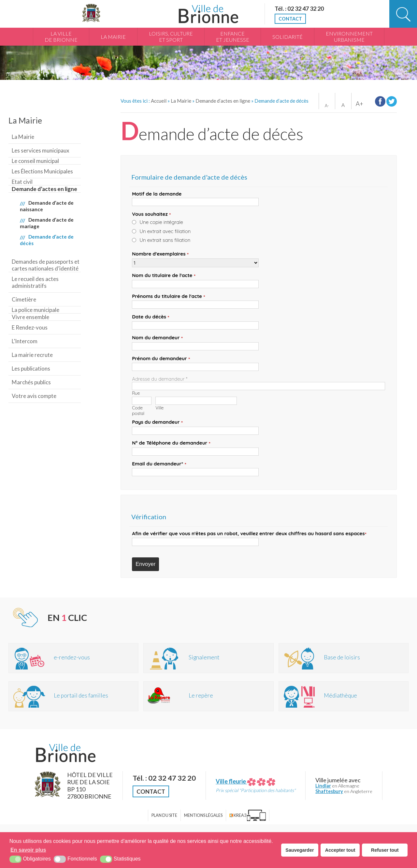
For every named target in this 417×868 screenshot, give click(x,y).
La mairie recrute (32, 355)
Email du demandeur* (159, 464)
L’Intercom (25, 341)
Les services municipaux (41, 150)
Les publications (31, 368)
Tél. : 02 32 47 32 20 (299, 8)
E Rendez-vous (30, 327)
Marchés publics (31, 382)
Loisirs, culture (171, 37)
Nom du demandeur (157, 338)
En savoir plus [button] (28, 850)
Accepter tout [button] (340, 850)
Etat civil (22, 182)
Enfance (233, 37)
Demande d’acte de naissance (47, 206)
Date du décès (151, 317)
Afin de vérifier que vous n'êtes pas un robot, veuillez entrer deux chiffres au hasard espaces (249, 534)
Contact (290, 19)
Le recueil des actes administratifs (35, 282)
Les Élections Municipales (42, 171)
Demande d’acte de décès (47, 240)
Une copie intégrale (161, 222)
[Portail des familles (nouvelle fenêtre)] (74, 696)
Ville (159, 408)
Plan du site (164, 815)
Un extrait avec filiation (165, 231)
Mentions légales (203, 815)
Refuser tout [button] (385, 850)
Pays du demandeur (157, 422)
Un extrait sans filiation (165, 240)
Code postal (138, 410)
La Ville (61, 37)
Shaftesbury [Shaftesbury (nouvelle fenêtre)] (329, 791)
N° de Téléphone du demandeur (171, 443)
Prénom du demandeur (161, 359)
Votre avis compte (34, 396)
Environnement (349, 37)
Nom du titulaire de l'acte (164, 276)
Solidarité (288, 37)
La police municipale (36, 310)
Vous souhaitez (151, 214)
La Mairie (113, 37)
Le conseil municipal (35, 161)
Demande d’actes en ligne (44, 189)
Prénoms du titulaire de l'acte (169, 296)
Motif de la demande (157, 194)
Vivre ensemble (30, 317)
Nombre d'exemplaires (160, 254)
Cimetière (24, 299)
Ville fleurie (245, 781)
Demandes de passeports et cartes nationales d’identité (46, 265)
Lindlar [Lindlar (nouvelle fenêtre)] (323, 786)
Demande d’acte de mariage (47, 223)
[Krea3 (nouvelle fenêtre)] (248, 815)
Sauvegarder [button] (300, 850)
